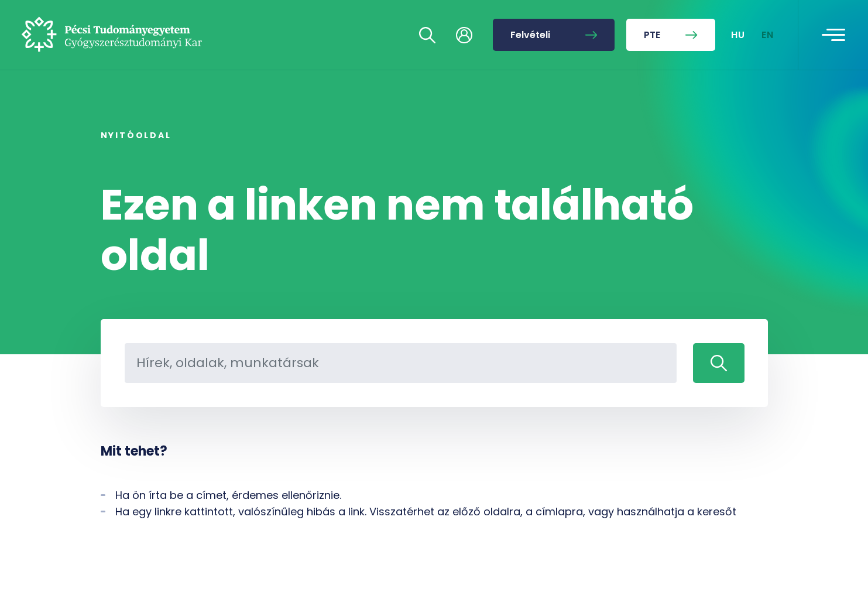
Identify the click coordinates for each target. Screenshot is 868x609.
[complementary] (742, 521)
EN (768, 35)
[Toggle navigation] (833, 35)
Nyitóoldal (136, 135)
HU (738, 35)
